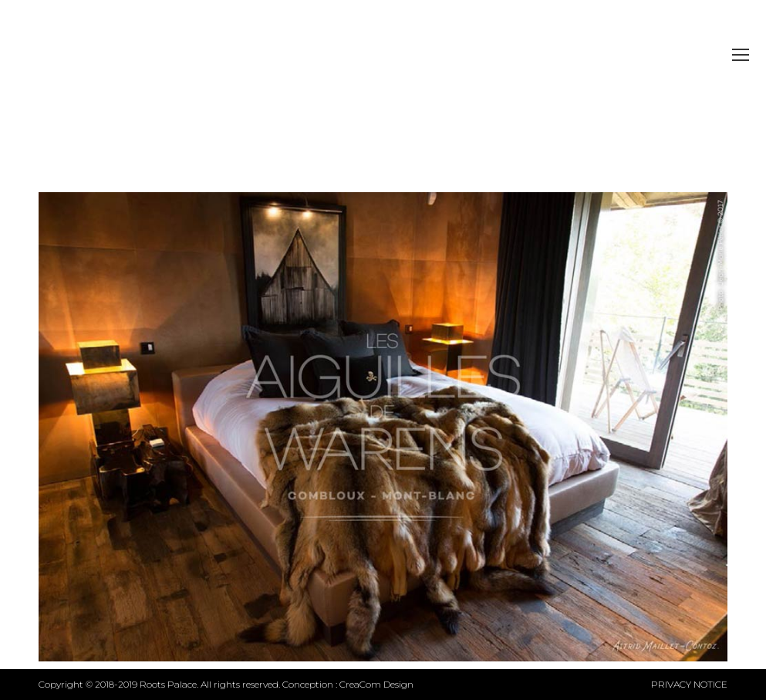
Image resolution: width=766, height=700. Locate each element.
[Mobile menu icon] (741, 55)
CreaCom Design (376, 684)
